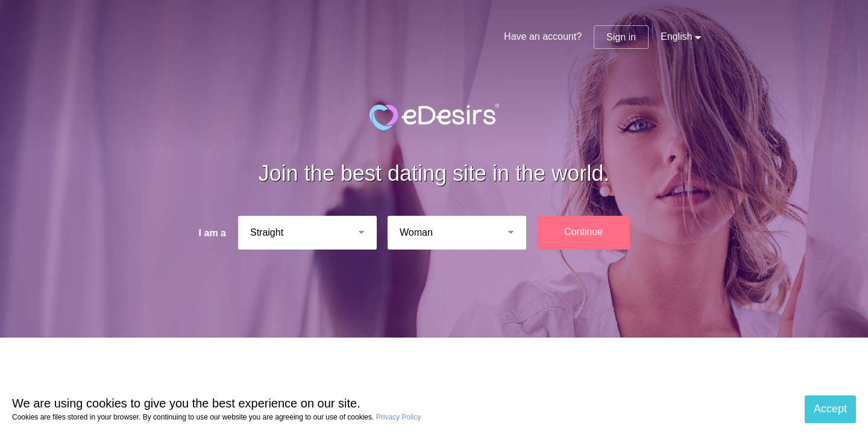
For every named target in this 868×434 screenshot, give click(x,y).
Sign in (621, 37)
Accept (830, 409)
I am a (212, 233)
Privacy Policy (399, 417)
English (676, 36)
